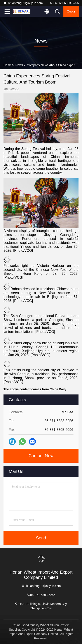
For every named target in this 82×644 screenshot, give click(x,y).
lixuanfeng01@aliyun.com (23, 3)
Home (8, 65)
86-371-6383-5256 (64, 3)
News (19, 65)
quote (71, 11)
